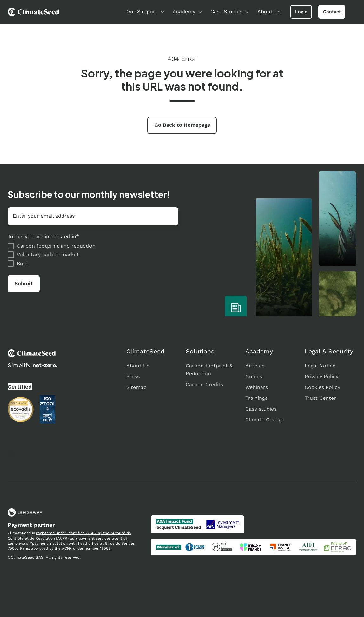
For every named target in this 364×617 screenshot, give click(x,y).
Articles (255, 366)
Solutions (200, 351)
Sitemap (136, 387)
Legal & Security (329, 351)
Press (133, 376)
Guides (254, 376)
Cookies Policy (322, 387)
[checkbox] (93, 255)
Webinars (257, 387)
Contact (332, 12)
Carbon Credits (204, 384)
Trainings (256, 398)
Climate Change (265, 420)
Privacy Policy (321, 376)
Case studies (261, 409)
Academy (184, 12)
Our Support (142, 12)
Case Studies (226, 12)
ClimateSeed (145, 351)
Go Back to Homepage (182, 125)
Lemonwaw (19, 543)
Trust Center (320, 398)
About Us (269, 12)
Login (301, 12)
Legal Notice (320, 366)
